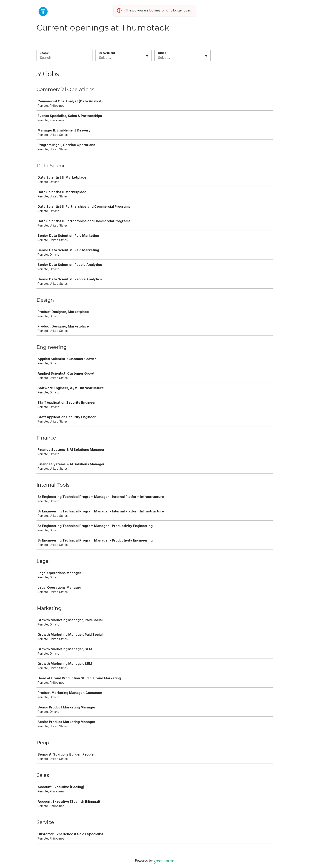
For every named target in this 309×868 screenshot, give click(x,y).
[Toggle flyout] (147, 56)
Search (45, 53)
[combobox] (99, 58)
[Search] (64, 58)
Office (162, 53)
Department (107, 53)
